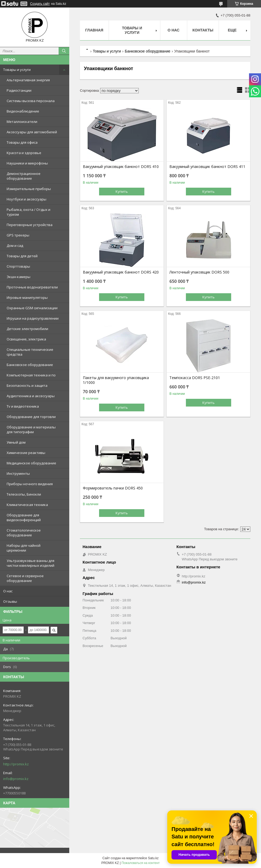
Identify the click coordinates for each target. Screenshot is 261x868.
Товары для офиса (22, 142)
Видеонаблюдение (23, 111)
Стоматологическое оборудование (24, 533)
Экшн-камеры (19, 277)
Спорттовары (18, 266)
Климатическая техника (27, 505)
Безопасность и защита (27, 385)
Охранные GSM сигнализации (32, 308)
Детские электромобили (27, 329)
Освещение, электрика (26, 339)
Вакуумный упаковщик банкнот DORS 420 (121, 272)
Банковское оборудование (30, 365)
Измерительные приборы (29, 189)
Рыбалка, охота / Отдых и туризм (28, 212)
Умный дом (16, 442)
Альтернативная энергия (28, 80)
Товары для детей (22, 256)
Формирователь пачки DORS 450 (113, 488)
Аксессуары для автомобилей (32, 132)
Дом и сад (15, 246)
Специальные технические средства (30, 352)
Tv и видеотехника (23, 406)
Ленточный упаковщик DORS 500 (199, 272)
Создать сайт (40, 4)
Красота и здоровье (24, 153)
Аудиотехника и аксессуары (31, 396)
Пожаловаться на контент (140, 863)
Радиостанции (19, 90)
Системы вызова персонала (31, 101)
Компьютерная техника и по (31, 375)
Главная (94, 30)
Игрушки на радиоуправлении (33, 318)
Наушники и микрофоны (27, 163)
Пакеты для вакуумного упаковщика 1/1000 (116, 380)
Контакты (203, 30)
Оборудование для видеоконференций (24, 517)
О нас (8, 591)
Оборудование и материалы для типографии (31, 429)
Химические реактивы (26, 453)
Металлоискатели (22, 122)
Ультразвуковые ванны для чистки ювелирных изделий (30, 563)
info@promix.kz (16, 779)
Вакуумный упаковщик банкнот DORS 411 (207, 167)
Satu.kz (153, 858)
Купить (122, 191)
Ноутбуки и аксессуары (26, 199)
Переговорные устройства (30, 225)
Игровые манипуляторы (27, 298)
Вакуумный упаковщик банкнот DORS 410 (121, 167)
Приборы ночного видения (30, 484)
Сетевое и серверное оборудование (25, 578)
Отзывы (10, 601)
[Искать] (64, 51)
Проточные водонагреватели (32, 287)
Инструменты (18, 473)
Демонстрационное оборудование (24, 176)
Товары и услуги (17, 70)
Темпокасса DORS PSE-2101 (195, 378)
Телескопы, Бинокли (24, 494)
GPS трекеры (18, 235)
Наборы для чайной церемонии (24, 548)
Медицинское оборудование (31, 463)
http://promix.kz (16, 764)
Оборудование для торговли (31, 417)
